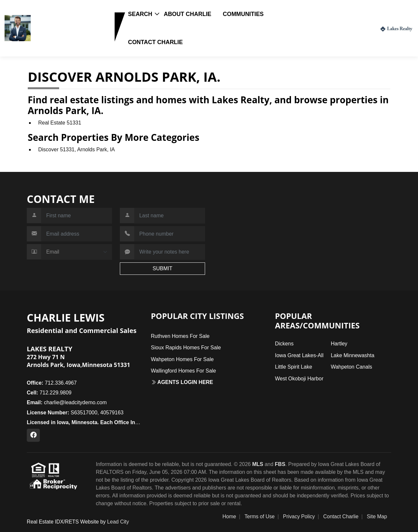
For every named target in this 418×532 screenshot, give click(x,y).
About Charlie (187, 14)
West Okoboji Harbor (299, 379)
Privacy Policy (299, 516)
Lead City (118, 522)
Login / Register (352, 28)
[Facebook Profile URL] (33, 435)
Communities (243, 14)
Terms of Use (260, 516)
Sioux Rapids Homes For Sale (186, 348)
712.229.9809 (53, 38)
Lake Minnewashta (353, 355)
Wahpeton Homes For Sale (182, 359)
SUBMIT (162, 268)
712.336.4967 (52, 383)
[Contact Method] (77, 252)
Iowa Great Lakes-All (299, 355)
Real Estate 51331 (60, 123)
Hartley (339, 344)
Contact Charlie (155, 42)
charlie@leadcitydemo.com (67, 402)
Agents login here (182, 382)
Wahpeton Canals (352, 367)
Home (229, 516)
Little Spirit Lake (294, 367)
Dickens (284, 344)
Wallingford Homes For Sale (183, 371)
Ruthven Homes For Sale (180, 336)
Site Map (377, 516)
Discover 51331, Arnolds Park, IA (77, 150)
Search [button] (140, 14)
